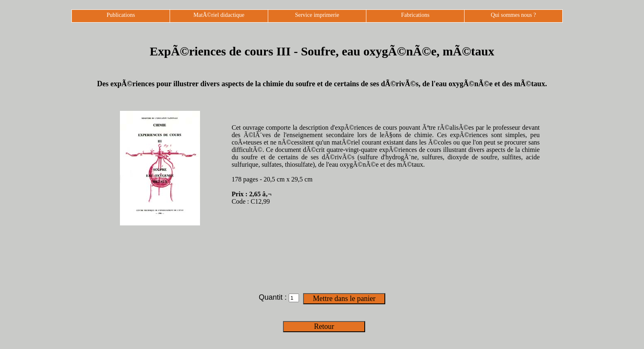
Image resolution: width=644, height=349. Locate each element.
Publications (121, 15)
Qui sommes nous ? (513, 15)
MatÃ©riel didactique (219, 15)
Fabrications (415, 15)
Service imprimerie (317, 15)
